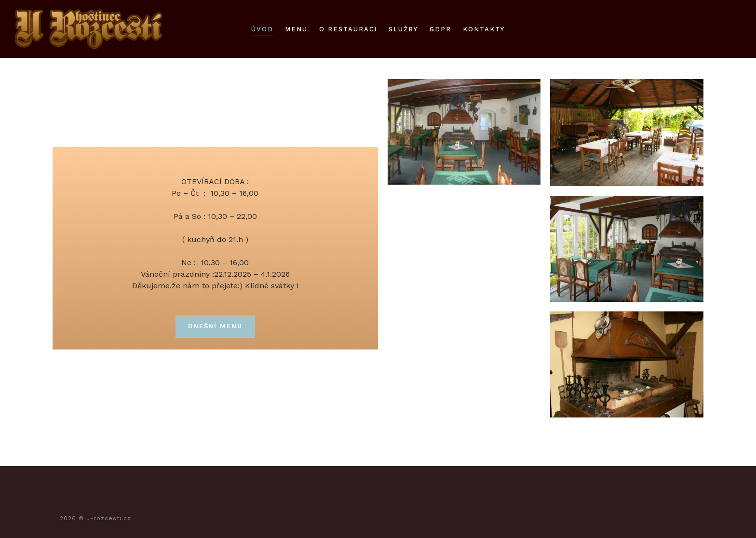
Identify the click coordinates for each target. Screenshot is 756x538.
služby (403, 29)
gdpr (440, 29)
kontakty (484, 29)
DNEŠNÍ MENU (215, 326)
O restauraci (348, 29)
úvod (262, 29)
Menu (296, 29)
